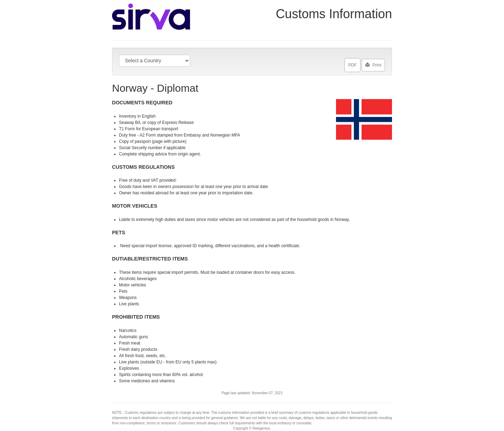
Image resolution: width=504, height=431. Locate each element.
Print (373, 64)
